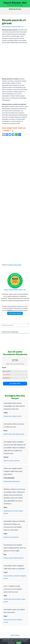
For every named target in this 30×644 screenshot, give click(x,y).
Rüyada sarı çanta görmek (11, 537)
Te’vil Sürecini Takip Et (15, 313)
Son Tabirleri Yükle (15, 384)
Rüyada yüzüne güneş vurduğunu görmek (13, 621)
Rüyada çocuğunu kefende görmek (13, 558)
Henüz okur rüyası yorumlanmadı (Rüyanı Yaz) (13, 27)
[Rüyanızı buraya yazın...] (15, 325)
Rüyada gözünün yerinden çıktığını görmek (13, 512)
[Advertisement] (15, 61)
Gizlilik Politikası (15, 635)
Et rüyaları (10, 265)
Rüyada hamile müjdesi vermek (13, 416)
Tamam (19, 643)
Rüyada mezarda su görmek (12, 461)
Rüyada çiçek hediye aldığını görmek (14, 434)
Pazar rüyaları (17, 265)
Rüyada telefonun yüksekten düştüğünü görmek (15, 577)
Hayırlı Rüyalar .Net (15, 3)
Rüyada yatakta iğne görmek (12, 481)
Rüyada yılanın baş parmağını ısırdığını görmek (15, 600)
